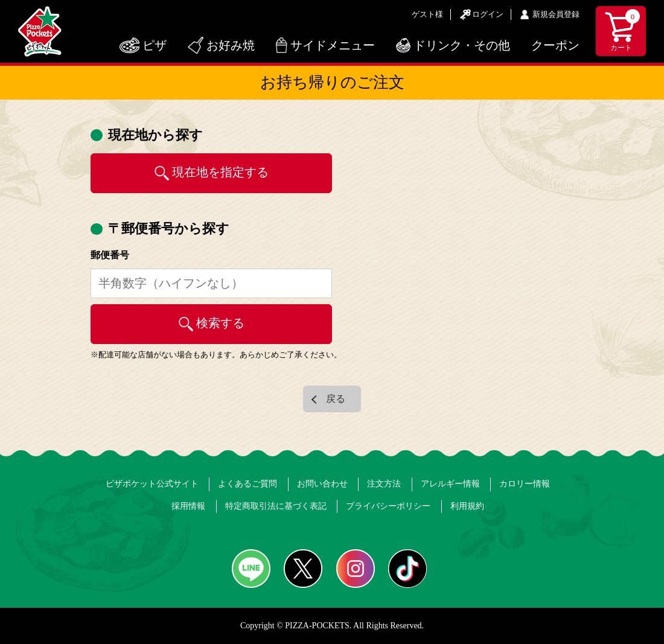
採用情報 (188, 506)
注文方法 (384, 484)
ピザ (155, 45)
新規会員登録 (556, 14)
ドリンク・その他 (462, 45)
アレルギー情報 (450, 484)
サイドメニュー (333, 45)
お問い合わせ (322, 484)
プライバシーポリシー (388, 506)
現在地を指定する (220, 172)
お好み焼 (231, 45)
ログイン (488, 14)
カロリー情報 (525, 484)
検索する (220, 323)
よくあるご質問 (247, 484)
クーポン (555, 45)
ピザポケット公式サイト (152, 484)
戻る (336, 399)
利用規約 (467, 506)
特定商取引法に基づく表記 (276, 506)
